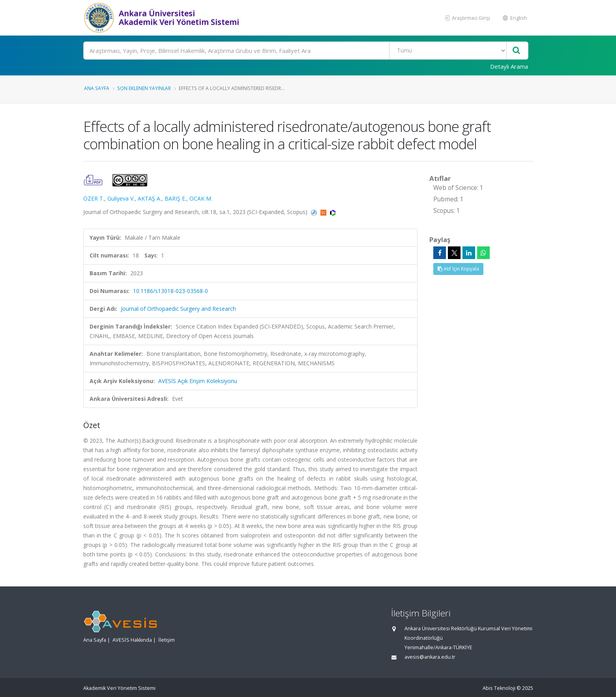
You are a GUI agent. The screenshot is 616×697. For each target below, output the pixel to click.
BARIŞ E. (175, 198)
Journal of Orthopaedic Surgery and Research (178, 309)
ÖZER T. (94, 198)
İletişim (167, 640)
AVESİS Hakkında (132, 640)
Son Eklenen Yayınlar (144, 88)
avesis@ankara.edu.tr (430, 657)
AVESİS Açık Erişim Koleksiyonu (198, 381)
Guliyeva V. (121, 198)
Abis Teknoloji (499, 688)
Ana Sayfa (97, 88)
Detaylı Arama (509, 66)
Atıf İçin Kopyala (458, 269)
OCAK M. (201, 198)
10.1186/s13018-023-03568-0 (170, 291)
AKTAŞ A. (150, 198)
